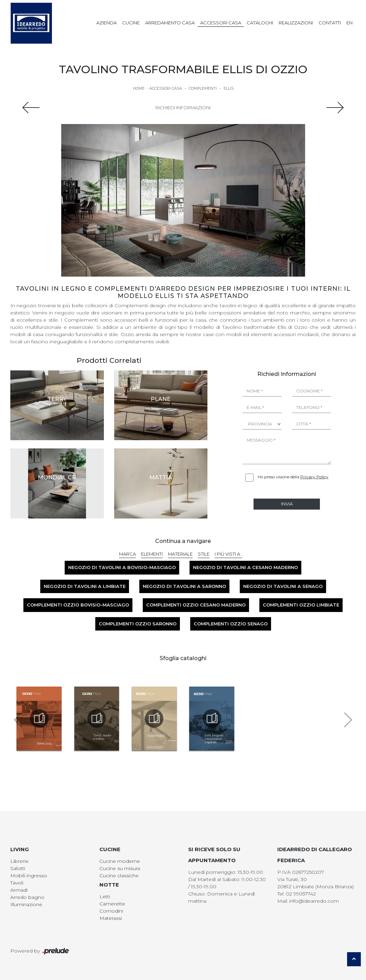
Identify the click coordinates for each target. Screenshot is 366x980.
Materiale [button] (180, 554)
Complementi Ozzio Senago (231, 624)
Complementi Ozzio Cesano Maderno (196, 605)
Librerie (19, 861)
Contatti (330, 23)
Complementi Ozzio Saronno (138, 624)
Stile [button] (204, 554)
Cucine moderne (120, 861)
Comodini (111, 911)
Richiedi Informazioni (183, 108)
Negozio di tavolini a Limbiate (85, 586)
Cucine (131, 23)
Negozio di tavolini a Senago (283, 586)
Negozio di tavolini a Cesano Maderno (245, 567)
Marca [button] (127, 554)
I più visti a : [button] (228, 554)
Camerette (112, 904)
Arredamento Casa (170, 23)
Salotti (18, 868)
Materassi (111, 918)
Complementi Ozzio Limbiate (301, 605)
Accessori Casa (221, 23)
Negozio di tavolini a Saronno (184, 586)
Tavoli (17, 883)
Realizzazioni (296, 23)
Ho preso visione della (293, 477)
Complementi (203, 88)
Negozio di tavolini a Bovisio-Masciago (122, 567)
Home (139, 88)
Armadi (19, 890)
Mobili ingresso (29, 876)
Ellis (229, 88)
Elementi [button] (152, 554)
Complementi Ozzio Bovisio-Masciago (78, 605)
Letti (105, 897)
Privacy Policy (314, 477)
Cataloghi (260, 23)
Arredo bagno (27, 897)
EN (349, 23)
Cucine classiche (119, 876)
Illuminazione (26, 904)
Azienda (106, 23)
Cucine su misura (120, 868)
